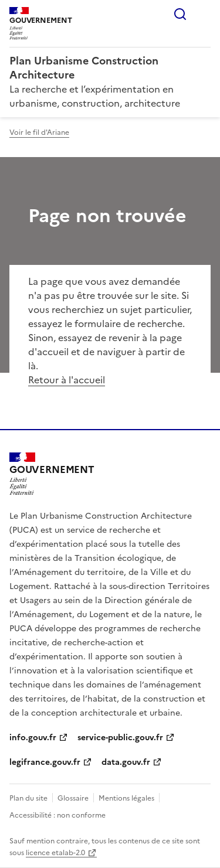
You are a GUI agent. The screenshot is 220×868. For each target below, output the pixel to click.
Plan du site (28, 798)
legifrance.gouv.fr (45, 762)
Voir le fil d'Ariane (39, 132)
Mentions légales (126, 798)
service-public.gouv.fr (120, 738)
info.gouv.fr (33, 738)
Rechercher (180, 14)
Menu (204, 14)
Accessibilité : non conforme (57, 815)
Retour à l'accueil (67, 380)
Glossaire (73, 798)
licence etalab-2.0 (55, 853)
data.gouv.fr (126, 762)
